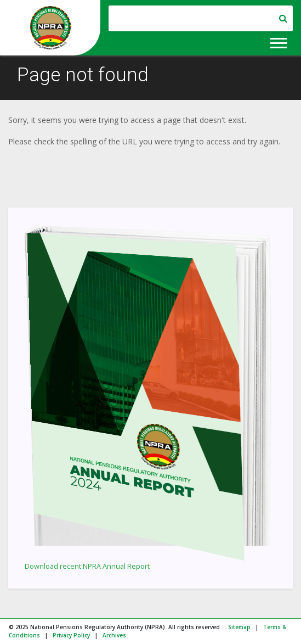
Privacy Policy (71, 635)
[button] (278, 41)
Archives (114, 635)
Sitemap (239, 627)
